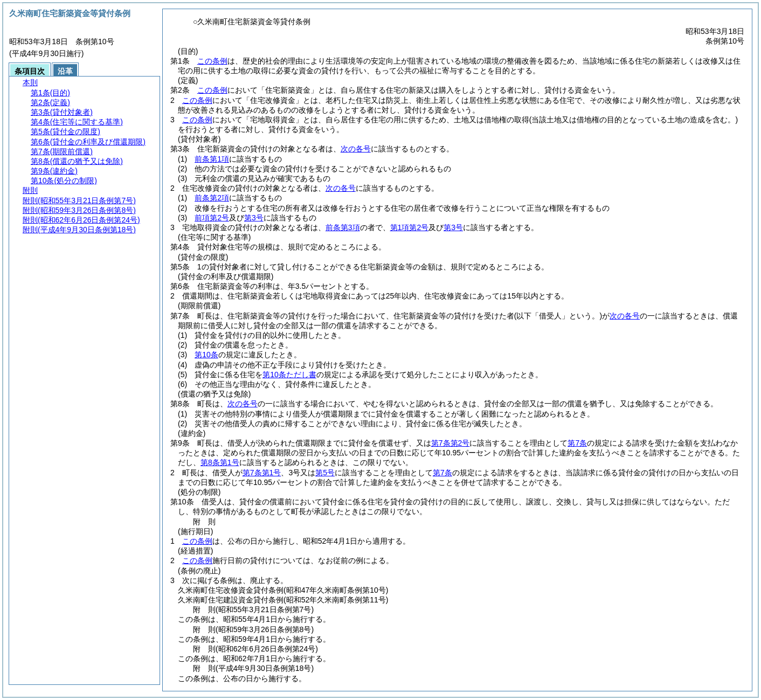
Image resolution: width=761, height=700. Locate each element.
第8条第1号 (220, 462)
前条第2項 (212, 198)
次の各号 (356, 149)
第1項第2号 (410, 227)
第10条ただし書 (289, 375)
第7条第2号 (451, 443)
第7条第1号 (262, 473)
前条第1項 (212, 159)
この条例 (212, 61)
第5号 (325, 473)
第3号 (254, 218)
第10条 (206, 355)
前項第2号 (212, 218)
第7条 (577, 443)
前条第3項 (343, 227)
